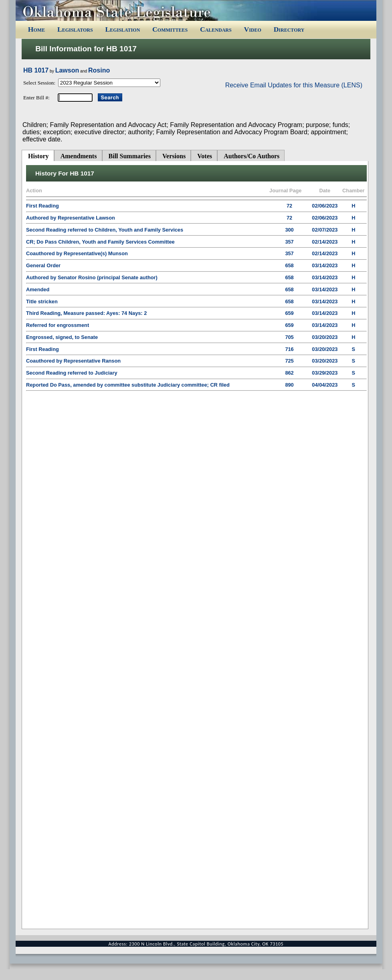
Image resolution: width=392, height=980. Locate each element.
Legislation (122, 29)
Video (252, 29)
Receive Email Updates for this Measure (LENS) (294, 85)
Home (36, 29)
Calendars (216, 29)
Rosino (99, 70)
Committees (170, 29)
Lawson (67, 70)
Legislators (75, 29)
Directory (289, 29)
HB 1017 (36, 70)
